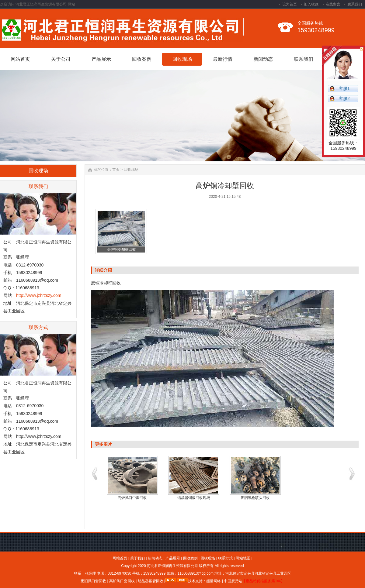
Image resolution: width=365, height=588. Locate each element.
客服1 (344, 88)
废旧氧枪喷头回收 (255, 498)
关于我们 (137, 558)
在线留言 (333, 4)
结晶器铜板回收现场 (194, 498)
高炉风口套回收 (122, 581)
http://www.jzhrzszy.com (39, 295)
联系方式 (225, 558)
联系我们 (355, 4)
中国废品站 (233, 581)
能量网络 (214, 581)
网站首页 (120, 558)
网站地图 (243, 558)
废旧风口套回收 (93, 581)
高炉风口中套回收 (132, 498)
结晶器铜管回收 (150, 581)
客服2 (344, 98)
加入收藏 (311, 4)
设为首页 (290, 4)
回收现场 (131, 170)
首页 (116, 170)
